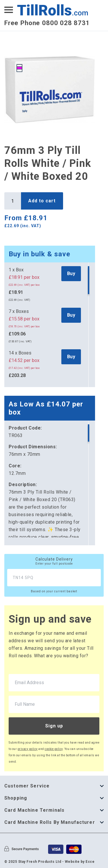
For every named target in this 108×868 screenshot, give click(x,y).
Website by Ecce (80, 862)
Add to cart (42, 201)
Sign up (54, 726)
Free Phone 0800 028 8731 (47, 23)
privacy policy (28, 749)
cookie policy (54, 749)
